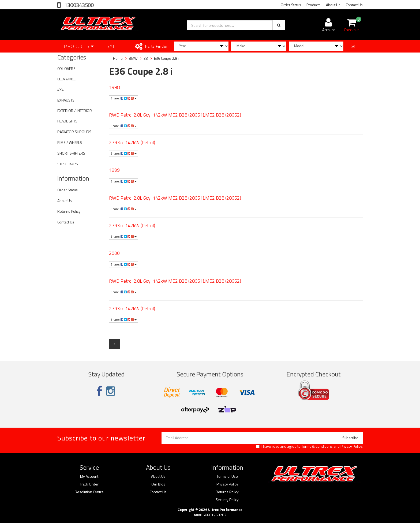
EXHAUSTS (66, 100)
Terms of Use (227, 476)
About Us (333, 5)
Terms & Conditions (317, 446)
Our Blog (158, 484)
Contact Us (354, 5)
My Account (89, 476)
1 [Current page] (115, 344)
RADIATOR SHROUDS (74, 132)
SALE (113, 46)
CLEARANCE (66, 79)
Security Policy (227, 500)
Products (314, 5)
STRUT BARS (68, 164)
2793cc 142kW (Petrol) (132, 142)
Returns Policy (69, 211)
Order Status (291, 5)
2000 (114, 253)
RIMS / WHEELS (70, 142)
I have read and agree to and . (309, 446)
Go (353, 46)
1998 (114, 87)
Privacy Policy (351, 446)
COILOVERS (66, 68)
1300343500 (78, 5)
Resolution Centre (89, 492)
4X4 (61, 90)
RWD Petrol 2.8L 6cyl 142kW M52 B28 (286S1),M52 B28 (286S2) (175, 115)
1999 (114, 170)
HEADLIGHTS (67, 121)
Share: (124, 98)
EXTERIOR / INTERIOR (75, 111)
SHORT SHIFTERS (71, 153)
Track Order (89, 484)
